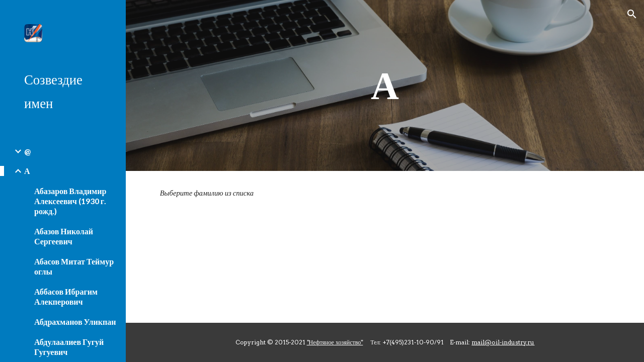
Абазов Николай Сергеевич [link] (64, 236)
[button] (632, 14)
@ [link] (27, 151)
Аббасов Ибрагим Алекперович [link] (66, 296)
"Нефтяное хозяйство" (335, 342)
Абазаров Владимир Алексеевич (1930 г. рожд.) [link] (70, 201)
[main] (385, 85)
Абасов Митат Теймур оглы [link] (74, 266)
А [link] (27, 171)
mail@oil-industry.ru (503, 342)
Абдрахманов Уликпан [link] (75, 322)
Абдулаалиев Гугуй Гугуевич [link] (69, 347)
